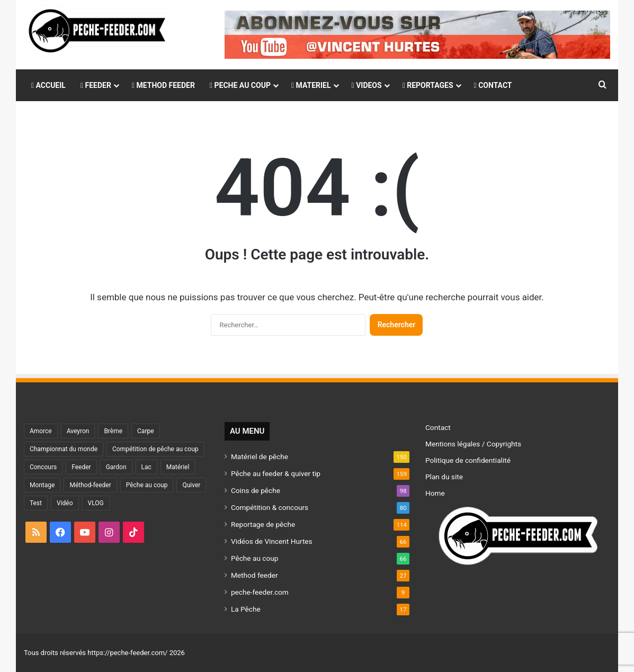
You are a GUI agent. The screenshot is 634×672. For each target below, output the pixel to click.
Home (435, 493)
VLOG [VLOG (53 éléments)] (96, 503)
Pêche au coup (255, 558)
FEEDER (96, 85)
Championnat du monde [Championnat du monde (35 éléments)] (64, 449)
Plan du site (444, 477)
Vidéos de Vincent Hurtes (272, 541)
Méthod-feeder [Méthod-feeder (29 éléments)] (90, 485)
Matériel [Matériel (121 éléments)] (178, 467)
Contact (438, 427)
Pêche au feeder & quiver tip (276, 473)
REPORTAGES (428, 85)
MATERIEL (311, 85)
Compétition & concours (270, 507)
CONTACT (493, 85)
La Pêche (246, 609)
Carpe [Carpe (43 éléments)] (146, 431)
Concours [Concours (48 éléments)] (43, 467)
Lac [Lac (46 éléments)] (146, 467)
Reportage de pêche (263, 524)
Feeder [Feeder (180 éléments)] (81, 467)
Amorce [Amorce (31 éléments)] (41, 431)
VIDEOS (367, 85)
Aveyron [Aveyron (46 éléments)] (78, 431)
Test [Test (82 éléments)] (36, 503)
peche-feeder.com (260, 592)
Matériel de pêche (260, 456)
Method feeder (255, 575)
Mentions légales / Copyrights (473, 444)
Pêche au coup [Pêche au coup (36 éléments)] (147, 485)
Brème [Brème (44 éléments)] (113, 431)
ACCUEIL (48, 85)
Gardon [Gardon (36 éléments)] (116, 467)
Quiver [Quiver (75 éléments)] (191, 485)
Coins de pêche (256, 490)
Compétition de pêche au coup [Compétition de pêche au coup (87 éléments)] (155, 449)
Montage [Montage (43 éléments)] (42, 485)
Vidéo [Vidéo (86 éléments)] (65, 503)
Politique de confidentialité (468, 460)
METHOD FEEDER (163, 85)
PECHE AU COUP (240, 85)
